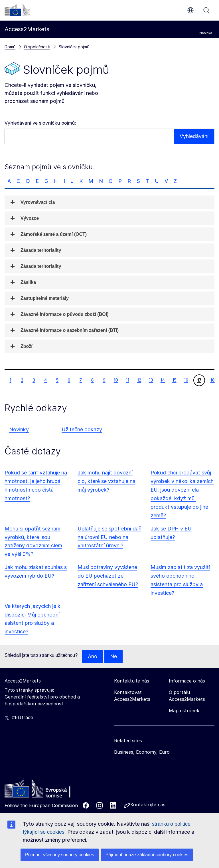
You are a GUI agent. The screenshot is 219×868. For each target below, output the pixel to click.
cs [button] (190, 10)
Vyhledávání (206, 10)
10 (116, 380)
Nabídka (206, 30)
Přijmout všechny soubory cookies (60, 855)
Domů (10, 47)
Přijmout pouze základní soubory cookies (147, 855)
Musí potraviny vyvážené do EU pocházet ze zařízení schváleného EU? (108, 576)
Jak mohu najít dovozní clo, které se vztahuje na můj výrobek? (107, 481)
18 (212, 380)
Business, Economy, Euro (142, 752)
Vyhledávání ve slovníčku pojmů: (40, 123)
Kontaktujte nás (148, 805)
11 (127, 380)
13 (151, 380)
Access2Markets (23, 681)
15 (174, 380)
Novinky (19, 429)
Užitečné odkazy (82, 429)
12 (139, 380)
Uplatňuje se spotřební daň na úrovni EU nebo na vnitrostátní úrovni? (109, 537)
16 (186, 380)
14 (163, 380)
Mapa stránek (184, 711)
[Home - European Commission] (46, 790)
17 (199, 380)
